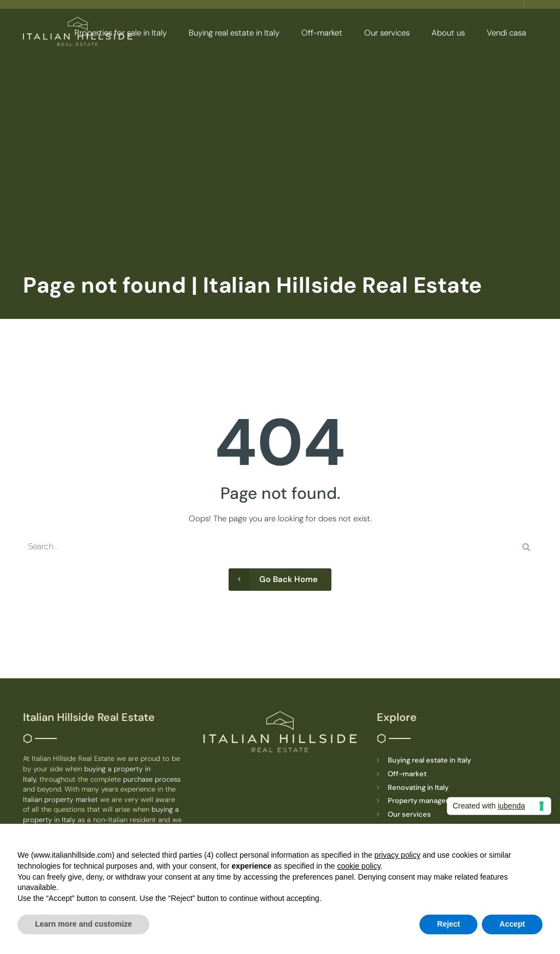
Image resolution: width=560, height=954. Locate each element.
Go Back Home (273, 580)
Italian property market (62, 799)
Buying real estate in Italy (234, 33)
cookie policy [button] (358, 866)
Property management (426, 801)
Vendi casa (506, 33)
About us (448, 33)
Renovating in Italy (418, 787)
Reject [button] (448, 924)
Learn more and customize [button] (83, 924)
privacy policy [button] (398, 855)
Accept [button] (512, 924)
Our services (387, 33)
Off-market (322, 33)
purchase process (152, 779)
